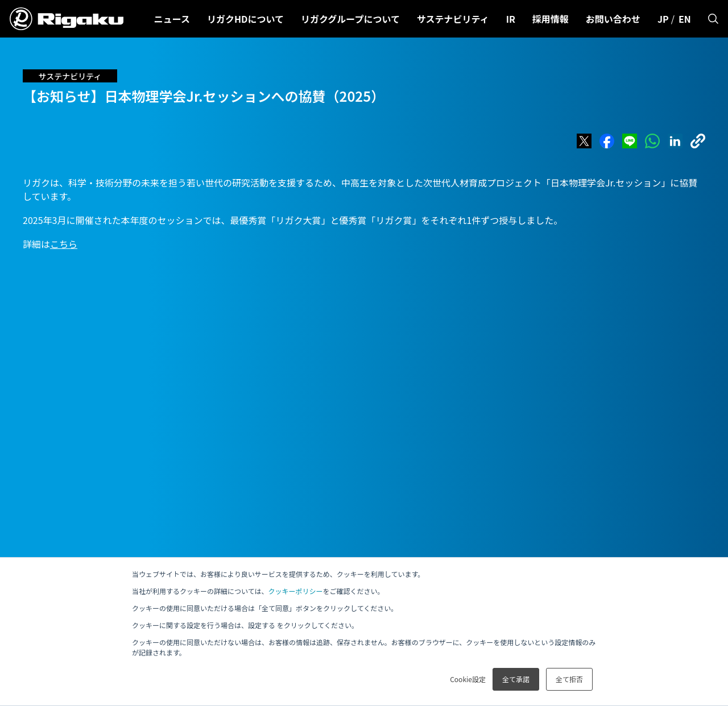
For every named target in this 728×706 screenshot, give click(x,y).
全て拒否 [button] (569, 679)
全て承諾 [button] (516, 679)
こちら (64, 244)
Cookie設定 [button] (468, 679)
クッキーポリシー (295, 591)
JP (663, 19)
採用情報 (551, 19)
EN (685, 19)
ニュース (172, 19)
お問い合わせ (613, 19)
